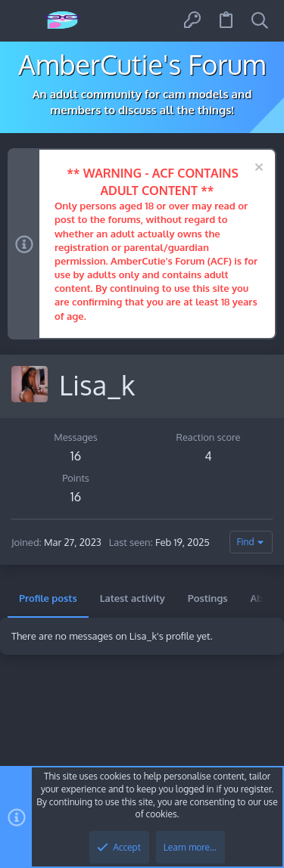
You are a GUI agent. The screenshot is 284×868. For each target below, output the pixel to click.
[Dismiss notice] (257, 169)
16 (76, 456)
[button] (25, 21)
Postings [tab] (208, 598)
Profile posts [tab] (48, 598)
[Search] (260, 21)
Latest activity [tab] (133, 598)
